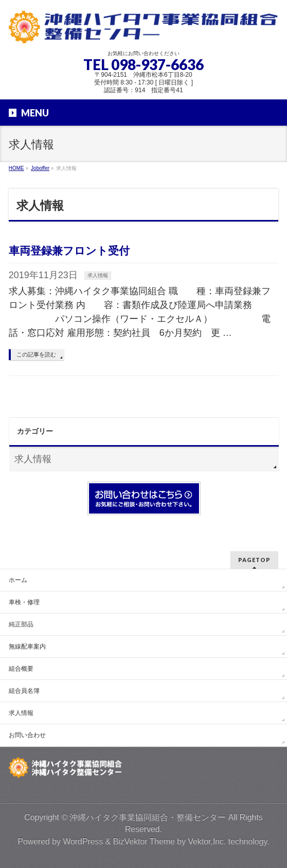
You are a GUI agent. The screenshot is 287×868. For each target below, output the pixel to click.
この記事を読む (36, 354)
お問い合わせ (27, 735)
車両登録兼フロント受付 (69, 251)
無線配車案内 (27, 646)
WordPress (83, 841)
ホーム (18, 580)
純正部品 (21, 624)
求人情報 (98, 275)
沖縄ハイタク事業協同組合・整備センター (148, 817)
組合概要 (21, 669)
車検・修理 (24, 602)
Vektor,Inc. (207, 841)
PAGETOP (254, 560)
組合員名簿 (24, 691)
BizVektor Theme (144, 841)
